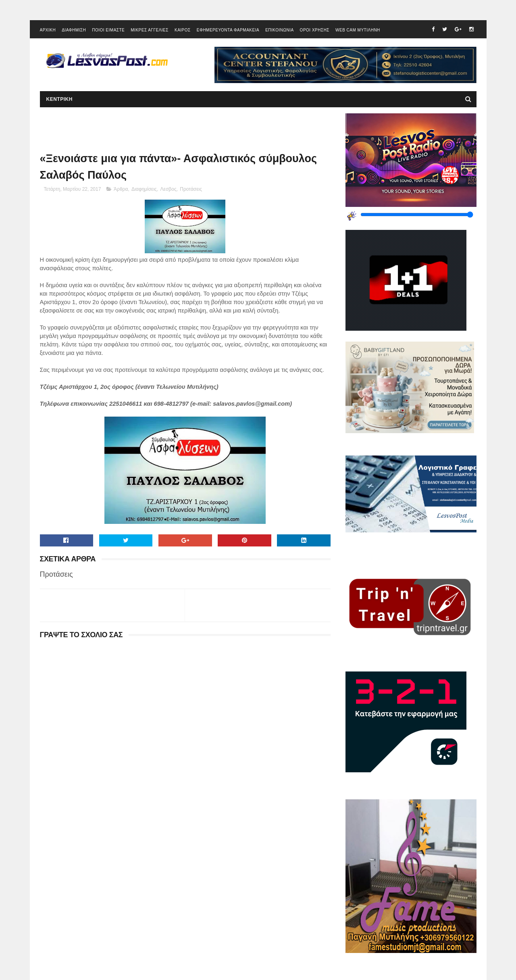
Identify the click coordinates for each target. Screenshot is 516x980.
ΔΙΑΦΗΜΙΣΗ (74, 30)
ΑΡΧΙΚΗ (48, 30)
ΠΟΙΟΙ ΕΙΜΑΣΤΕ (108, 30)
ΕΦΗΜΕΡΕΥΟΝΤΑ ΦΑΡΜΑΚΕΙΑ (228, 30)
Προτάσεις (191, 189)
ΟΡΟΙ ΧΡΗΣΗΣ (315, 30)
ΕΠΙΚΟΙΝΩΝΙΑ (279, 30)
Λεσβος (169, 189)
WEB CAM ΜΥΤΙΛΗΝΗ (358, 30)
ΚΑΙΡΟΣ (183, 30)
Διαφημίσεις (144, 189)
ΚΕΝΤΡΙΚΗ (59, 99)
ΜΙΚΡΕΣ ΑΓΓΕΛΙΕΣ (150, 30)
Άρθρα (121, 189)
